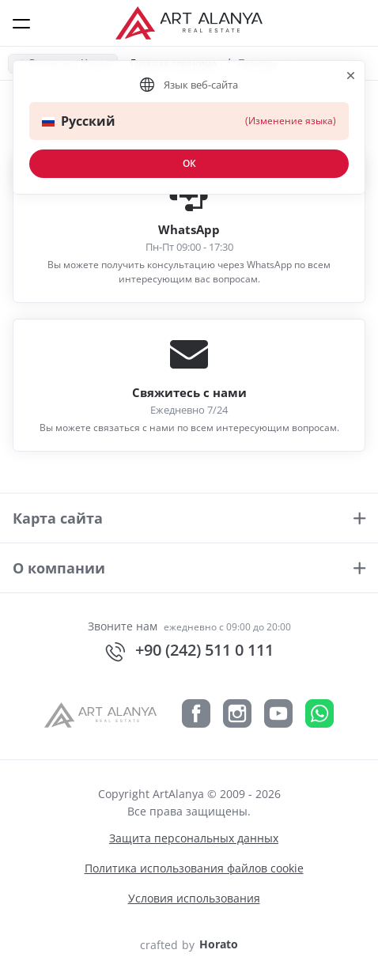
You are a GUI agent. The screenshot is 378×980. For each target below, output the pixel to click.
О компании (59, 568)
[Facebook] (196, 713)
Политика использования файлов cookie (194, 868)
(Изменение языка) (291, 121)
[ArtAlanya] (107, 713)
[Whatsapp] (319, 713)
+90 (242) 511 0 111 (189, 651)
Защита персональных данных (194, 838)
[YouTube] (278, 713)
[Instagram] (237, 713)
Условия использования (194, 898)
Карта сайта (58, 518)
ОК (189, 163)
